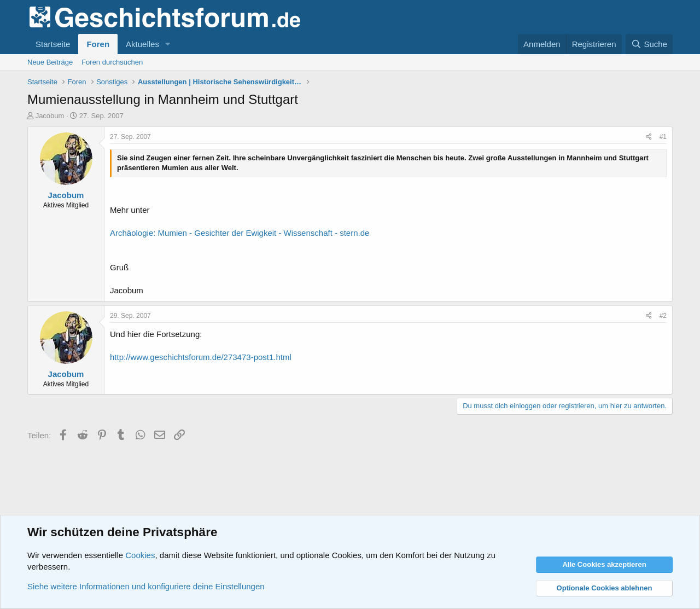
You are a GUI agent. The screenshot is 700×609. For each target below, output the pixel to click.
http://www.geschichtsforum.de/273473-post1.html (201, 357)
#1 (663, 137)
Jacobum (50, 116)
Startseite (53, 44)
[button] (168, 44)
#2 (663, 316)
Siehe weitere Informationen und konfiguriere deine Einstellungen (146, 586)
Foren (98, 44)
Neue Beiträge (50, 62)
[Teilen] (649, 137)
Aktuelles (142, 44)
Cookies (140, 555)
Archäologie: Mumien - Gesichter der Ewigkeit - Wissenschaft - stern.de (240, 233)
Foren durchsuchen (112, 62)
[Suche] (649, 44)
